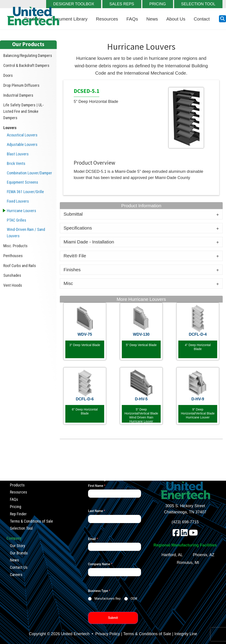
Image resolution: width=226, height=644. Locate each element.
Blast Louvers (18, 154)
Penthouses (13, 256)
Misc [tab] (68, 283)
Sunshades (12, 275)
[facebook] (176, 534)
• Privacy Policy (105, 634)
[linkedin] (184, 534)
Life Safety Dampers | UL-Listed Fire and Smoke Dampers (24, 111)
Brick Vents (16, 163)
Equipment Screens (23, 182)
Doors (8, 75)
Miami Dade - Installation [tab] (89, 242)
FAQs (132, 19)
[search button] (222, 19)
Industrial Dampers (18, 95)
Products (17, 485)
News (152, 19)
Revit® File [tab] (75, 256)
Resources (107, 19)
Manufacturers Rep (108, 599)
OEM (134, 599)
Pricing (16, 506)
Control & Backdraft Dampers (26, 65)
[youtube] (193, 534)
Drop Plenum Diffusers (21, 85)
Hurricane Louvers (22, 211)
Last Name (97, 511)
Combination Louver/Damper (29, 173)
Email (93, 539)
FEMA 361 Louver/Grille (25, 192)
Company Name (100, 564)
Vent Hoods (13, 285)
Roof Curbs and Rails (20, 266)
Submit (113, 618)
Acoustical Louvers (22, 135)
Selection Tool (21, 528)
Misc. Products (15, 246)
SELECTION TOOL (198, 4)
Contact (202, 19)
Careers (16, 574)
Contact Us (19, 567)
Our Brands (19, 553)
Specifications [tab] (78, 228)
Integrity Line (186, 634)
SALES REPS (122, 4)
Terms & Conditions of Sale (31, 521)
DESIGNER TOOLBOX (74, 4)
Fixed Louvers (18, 201)
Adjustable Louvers (22, 144)
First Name (97, 486)
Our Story (18, 545)
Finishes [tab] (72, 270)
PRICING (158, 4)
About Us (176, 19)
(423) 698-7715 (185, 522)
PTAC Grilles (17, 220)
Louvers (10, 128)
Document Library (69, 19)
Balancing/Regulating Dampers (28, 56)
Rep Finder (18, 514)
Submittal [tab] (73, 214)
